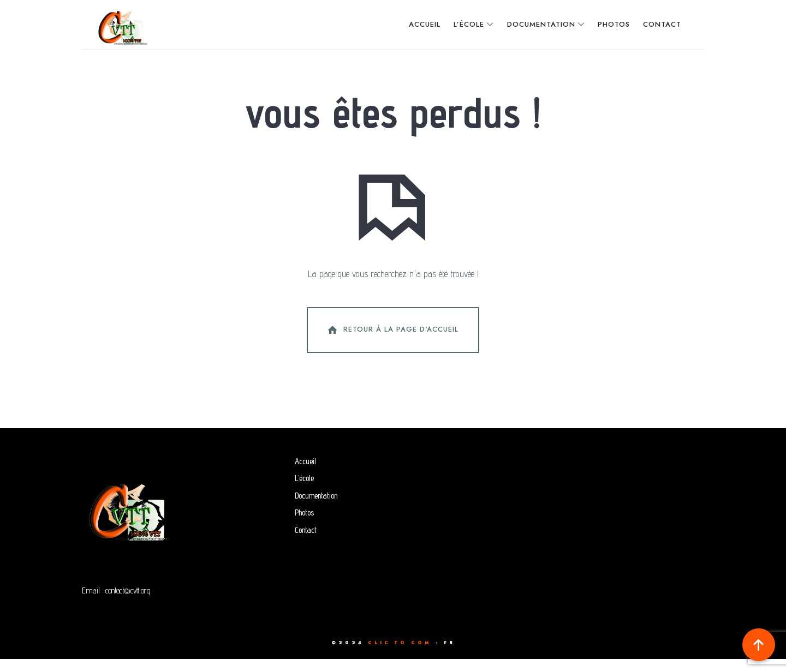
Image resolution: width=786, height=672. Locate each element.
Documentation (316, 509)
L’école (304, 491)
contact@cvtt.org (130, 604)
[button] (759, 645)
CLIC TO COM (400, 656)
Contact (306, 543)
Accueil (305, 474)
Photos (304, 526)
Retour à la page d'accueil (392, 344)
